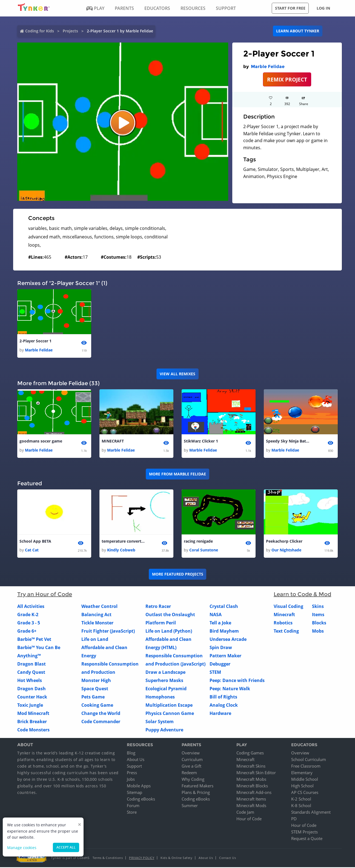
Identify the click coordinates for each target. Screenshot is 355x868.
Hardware (220, 714)
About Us (136, 760)
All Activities (31, 607)
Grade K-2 (28, 615)
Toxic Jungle (30, 706)
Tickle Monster (97, 623)
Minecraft (284, 615)
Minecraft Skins (251, 767)
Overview (191, 754)
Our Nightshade (286, 551)
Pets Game (93, 697)
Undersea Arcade (228, 640)
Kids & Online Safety (176, 859)
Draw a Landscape (165, 673)
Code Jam (245, 813)
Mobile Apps (139, 787)
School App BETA (35, 542)
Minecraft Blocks (252, 787)
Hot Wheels (30, 681)
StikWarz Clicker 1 (201, 442)
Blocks (319, 623)
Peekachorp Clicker (284, 542)
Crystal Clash (224, 607)
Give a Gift (191, 767)
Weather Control (99, 607)
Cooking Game (97, 706)
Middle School (305, 780)
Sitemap (134, 793)
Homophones (160, 697)
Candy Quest (31, 673)
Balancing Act (96, 615)
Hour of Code (249, 819)
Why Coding (193, 780)
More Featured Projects (178, 575)
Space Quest (95, 689)
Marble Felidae (268, 67)
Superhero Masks (164, 681)
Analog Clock (224, 706)
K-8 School (301, 806)
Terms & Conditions (108, 859)
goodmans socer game (41, 442)
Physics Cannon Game (170, 714)
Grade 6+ (27, 632)
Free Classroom (306, 767)
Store (132, 813)
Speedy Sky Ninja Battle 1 (288, 442)
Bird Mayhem (224, 632)
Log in (323, 8)
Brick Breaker (32, 722)
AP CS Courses (305, 793)
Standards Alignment (311, 813)
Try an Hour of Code (45, 595)
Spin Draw (221, 648)
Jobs (131, 780)
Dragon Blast (32, 664)
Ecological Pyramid (166, 689)
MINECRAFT (113, 442)
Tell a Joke (220, 623)
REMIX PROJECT (287, 79)
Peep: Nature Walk (230, 689)
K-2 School (301, 800)
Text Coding (286, 632)
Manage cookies (22, 848)
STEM (215, 673)
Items (318, 615)
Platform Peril (161, 623)
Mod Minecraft (33, 714)
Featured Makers (197, 787)
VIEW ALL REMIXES (177, 374)
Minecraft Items (251, 800)
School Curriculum (309, 760)
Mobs (318, 632)
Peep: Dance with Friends (237, 681)
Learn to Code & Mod (302, 595)
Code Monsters (33, 730)
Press (132, 773)
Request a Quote (307, 839)
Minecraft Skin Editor (256, 773)
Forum (133, 806)
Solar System (160, 722)
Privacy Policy (142, 859)
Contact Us (227, 859)
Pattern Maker (225, 656)
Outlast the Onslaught (170, 615)
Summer (190, 806)
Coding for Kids (40, 31)
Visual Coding (288, 607)
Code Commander (101, 722)
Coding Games (250, 754)
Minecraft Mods (251, 806)
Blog (131, 754)
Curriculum (192, 760)
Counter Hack (32, 697)
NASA (216, 615)
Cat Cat (32, 551)
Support (134, 767)
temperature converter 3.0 (124, 542)
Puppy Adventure (164, 730)
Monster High (96, 681)
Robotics (283, 623)
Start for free (290, 8)
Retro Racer (158, 607)
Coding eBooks (141, 800)
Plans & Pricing (196, 793)
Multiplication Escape (169, 706)
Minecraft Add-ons (254, 793)
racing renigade (198, 542)
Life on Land (95, 640)
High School (302, 787)
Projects (70, 31)
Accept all (66, 847)
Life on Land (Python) (169, 632)
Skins (318, 607)
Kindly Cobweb (121, 551)
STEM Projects (304, 833)
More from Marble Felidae (177, 474)
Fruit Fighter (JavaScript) (108, 632)
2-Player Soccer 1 (35, 341)
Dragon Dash (32, 689)
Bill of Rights (223, 697)
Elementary (302, 773)
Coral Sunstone (204, 551)
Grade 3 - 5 (29, 623)
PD (294, 819)
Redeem (189, 773)
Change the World (101, 714)
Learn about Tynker (298, 31)
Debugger (220, 664)
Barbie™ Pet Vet (34, 640)
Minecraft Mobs (251, 780)
